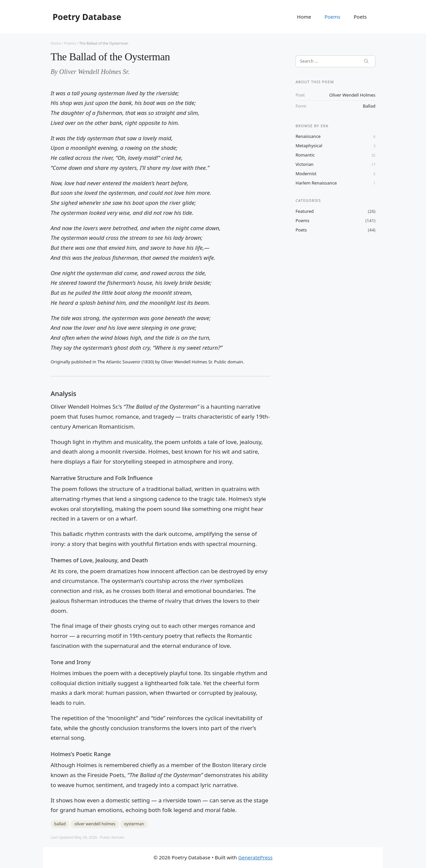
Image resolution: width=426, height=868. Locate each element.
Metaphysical (309, 146)
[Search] (366, 61)
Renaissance (308, 136)
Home (304, 17)
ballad (369, 106)
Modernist (306, 174)
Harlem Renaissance (316, 183)
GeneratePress (255, 857)
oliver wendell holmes (352, 95)
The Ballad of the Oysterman (104, 43)
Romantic (305, 155)
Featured (305, 211)
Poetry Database (87, 17)
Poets (360, 17)
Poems (332, 17)
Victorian (305, 164)
